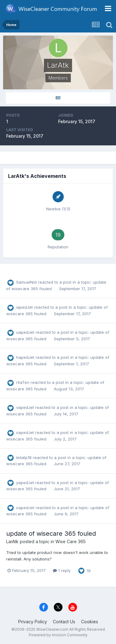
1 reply (62, 570)
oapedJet (25, 508)
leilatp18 (24, 457)
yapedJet (25, 483)
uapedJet (25, 332)
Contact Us (64, 622)
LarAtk (12, 541)
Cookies (90, 622)
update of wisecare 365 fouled (51, 534)
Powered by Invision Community (58, 635)
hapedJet (25, 357)
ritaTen (23, 382)
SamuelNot (26, 282)
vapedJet (25, 407)
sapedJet (25, 432)
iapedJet (24, 307)
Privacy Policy (33, 622)
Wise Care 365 (71, 541)
